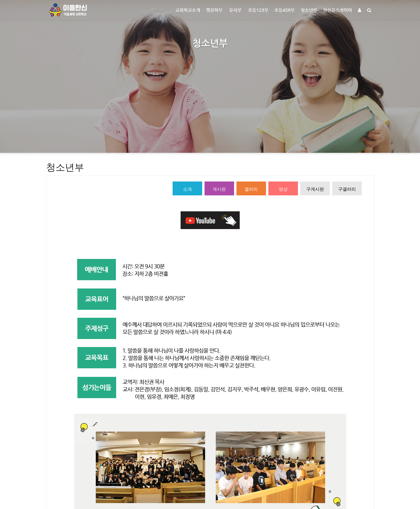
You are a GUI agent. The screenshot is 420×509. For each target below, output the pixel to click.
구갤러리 (347, 189)
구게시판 (315, 189)
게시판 (219, 189)
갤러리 (251, 189)
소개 (187, 189)
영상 (283, 189)
